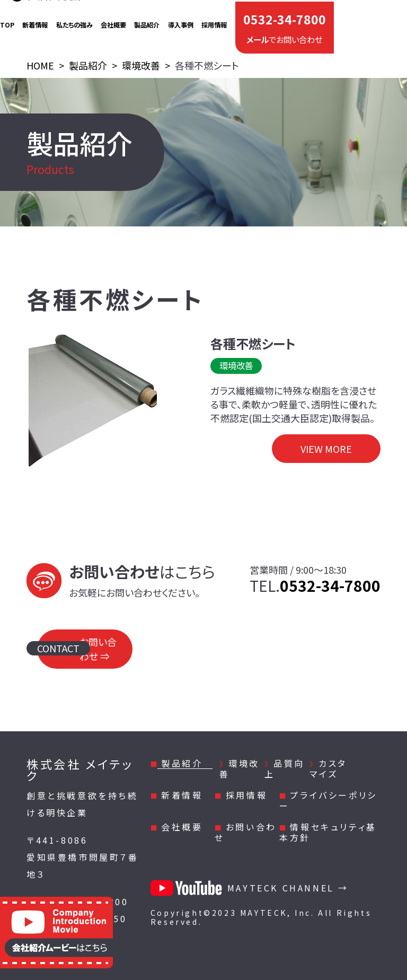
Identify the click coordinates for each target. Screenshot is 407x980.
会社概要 (113, 20)
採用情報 (214, 20)
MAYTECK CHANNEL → (250, 888)
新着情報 (35, 20)
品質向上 (285, 768)
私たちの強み (74, 20)
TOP (7, 20)
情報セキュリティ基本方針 (328, 832)
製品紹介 (147, 20)
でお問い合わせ (284, 31)
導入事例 (181, 20)
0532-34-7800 (285, 16)
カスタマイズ (328, 768)
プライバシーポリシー (328, 800)
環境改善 (240, 768)
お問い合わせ (245, 832)
